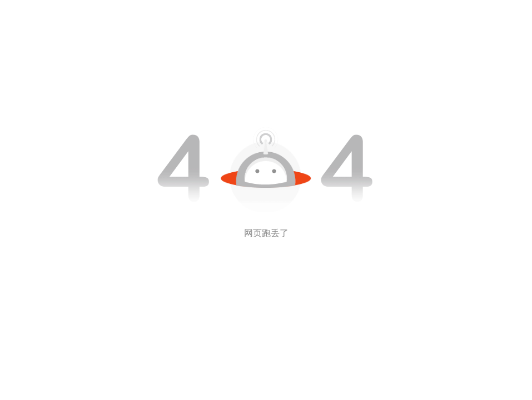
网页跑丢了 (266, 233)
